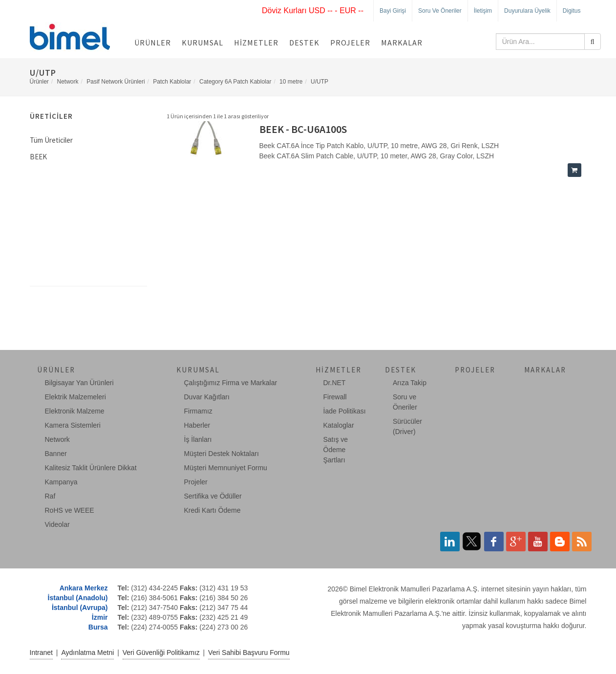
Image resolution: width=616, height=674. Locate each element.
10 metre (291, 82)
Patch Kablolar (172, 82)
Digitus (572, 11)
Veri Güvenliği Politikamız (161, 652)
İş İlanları (198, 439)
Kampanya (61, 482)
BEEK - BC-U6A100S (303, 129)
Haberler (197, 425)
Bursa (98, 627)
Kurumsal (202, 43)
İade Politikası (345, 411)
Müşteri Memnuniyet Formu (226, 468)
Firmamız (198, 411)
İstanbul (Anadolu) (78, 598)
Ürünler (153, 43)
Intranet (41, 652)
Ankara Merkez (84, 588)
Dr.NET (335, 383)
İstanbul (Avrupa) (80, 608)
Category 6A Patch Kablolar (235, 82)
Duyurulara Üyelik (527, 11)
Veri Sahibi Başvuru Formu (249, 652)
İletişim (483, 11)
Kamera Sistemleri (73, 425)
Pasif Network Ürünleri (116, 82)
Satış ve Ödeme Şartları (336, 450)
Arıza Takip (410, 383)
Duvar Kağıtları (207, 397)
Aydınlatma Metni (87, 652)
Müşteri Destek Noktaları (222, 454)
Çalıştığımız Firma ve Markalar (231, 383)
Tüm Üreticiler (51, 140)
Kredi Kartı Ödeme (212, 510)
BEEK (38, 157)
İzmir (100, 617)
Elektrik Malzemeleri (75, 397)
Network (68, 82)
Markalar (402, 43)
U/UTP (319, 82)
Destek (304, 43)
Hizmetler (256, 43)
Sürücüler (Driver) (407, 426)
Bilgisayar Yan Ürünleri (79, 383)
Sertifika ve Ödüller (213, 496)
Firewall (335, 397)
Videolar (57, 524)
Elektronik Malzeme (75, 411)
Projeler (350, 43)
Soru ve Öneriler (440, 11)
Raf (50, 496)
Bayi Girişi (393, 11)
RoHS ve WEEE (70, 510)
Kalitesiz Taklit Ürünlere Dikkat (91, 468)
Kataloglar (339, 425)
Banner (56, 454)
